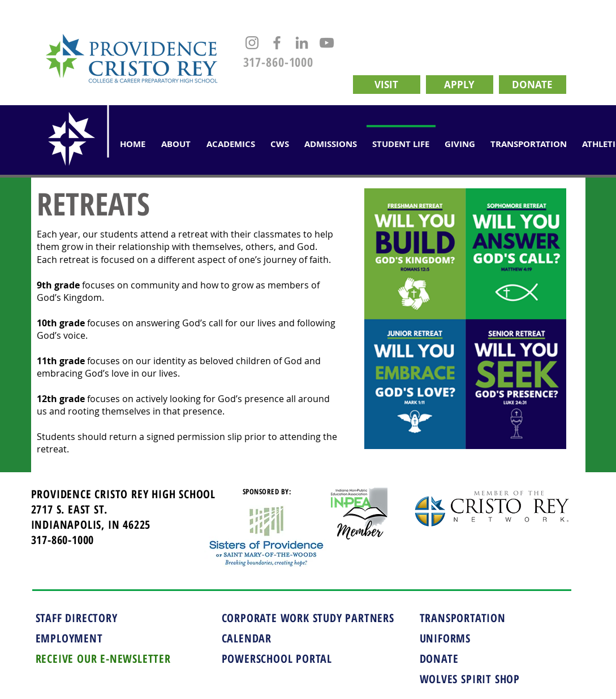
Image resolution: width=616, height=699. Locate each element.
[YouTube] (327, 43)
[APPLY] (460, 85)
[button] (231, 139)
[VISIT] (387, 85)
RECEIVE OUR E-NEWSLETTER (103, 659)
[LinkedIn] (302, 43)
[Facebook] (277, 43)
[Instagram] (252, 43)
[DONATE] (533, 85)
